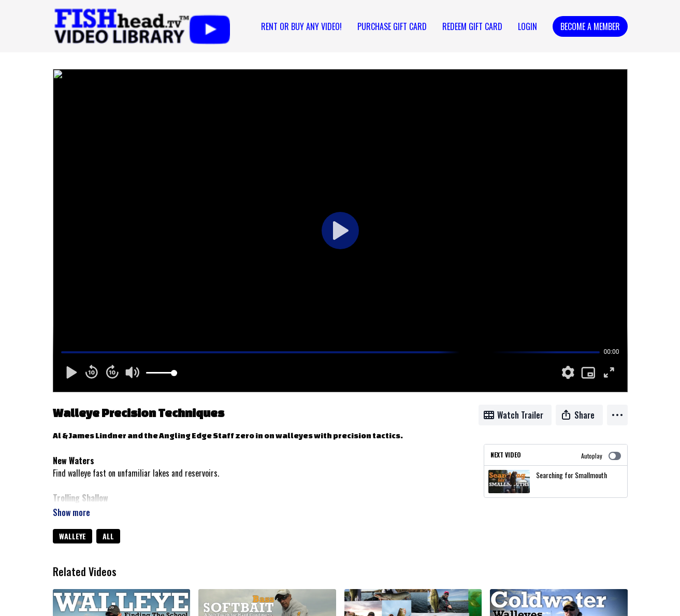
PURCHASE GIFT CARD (392, 26)
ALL (108, 536)
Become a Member (590, 26)
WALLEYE (73, 536)
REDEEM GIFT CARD (472, 26)
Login (527, 26)
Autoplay (601, 456)
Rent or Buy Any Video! (301, 26)
